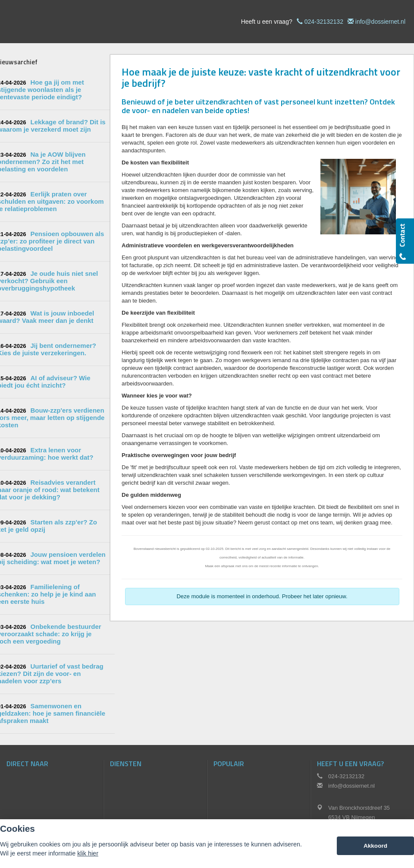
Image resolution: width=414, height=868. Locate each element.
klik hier (88, 853)
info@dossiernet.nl (380, 22)
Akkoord (375, 846)
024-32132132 (324, 22)
